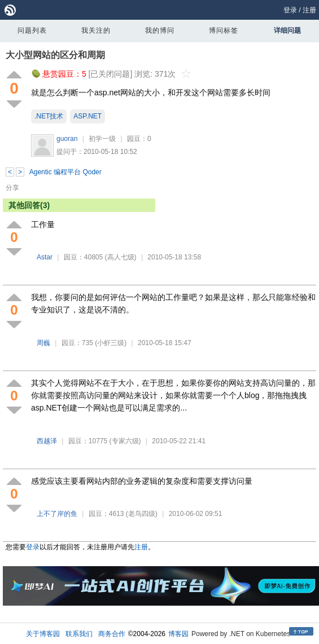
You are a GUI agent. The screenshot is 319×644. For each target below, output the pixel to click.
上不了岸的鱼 (57, 514)
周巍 (43, 343)
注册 (309, 10)
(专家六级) (125, 441)
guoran (67, 139)
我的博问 (160, 30)
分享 (12, 188)
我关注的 (96, 30)
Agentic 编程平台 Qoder (65, 172)
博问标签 (224, 30)
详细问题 (287, 30)
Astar (45, 257)
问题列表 (32, 30)
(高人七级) (121, 257)
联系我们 (79, 634)
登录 (290, 10)
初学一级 (102, 139)
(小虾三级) (111, 343)
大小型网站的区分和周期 (55, 55)
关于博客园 (43, 634)
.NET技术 (49, 116)
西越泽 (47, 441)
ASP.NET (88, 116)
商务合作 (112, 634)
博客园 (178, 634)
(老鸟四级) (142, 514)
